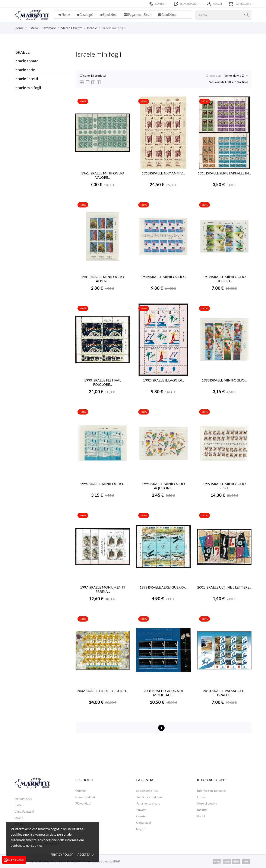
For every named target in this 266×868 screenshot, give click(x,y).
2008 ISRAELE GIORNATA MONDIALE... (163, 693)
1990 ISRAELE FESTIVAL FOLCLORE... (103, 382)
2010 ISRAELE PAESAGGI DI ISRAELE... (224, 693)
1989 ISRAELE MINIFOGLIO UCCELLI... (224, 279)
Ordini (201, 797)
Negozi (141, 829)
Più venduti (83, 803)
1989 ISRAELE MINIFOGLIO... (163, 277)
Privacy (141, 810)
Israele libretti (26, 79)
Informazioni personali (212, 791)
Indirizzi (202, 810)
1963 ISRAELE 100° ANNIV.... (163, 173)
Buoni (201, 816)
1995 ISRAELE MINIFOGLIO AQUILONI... (163, 486)
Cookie (141, 816)
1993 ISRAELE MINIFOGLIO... (224, 380)
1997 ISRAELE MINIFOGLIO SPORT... (224, 486)
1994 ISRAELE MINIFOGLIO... (102, 484)
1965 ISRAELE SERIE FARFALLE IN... (224, 173)
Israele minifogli (28, 88)
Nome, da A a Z (234, 76)
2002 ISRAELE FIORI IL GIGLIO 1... (103, 691)
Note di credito (207, 803)
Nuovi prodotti (85, 797)
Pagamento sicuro (148, 803)
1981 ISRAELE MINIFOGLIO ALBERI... (103, 279)
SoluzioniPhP (110, 861)
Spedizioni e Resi (147, 791)
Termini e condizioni (149, 797)
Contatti (158, 4)
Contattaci (143, 823)
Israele (22, 52)
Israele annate (26, 61)
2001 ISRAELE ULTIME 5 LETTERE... (224, 587)
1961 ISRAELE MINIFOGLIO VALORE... (103, 175)
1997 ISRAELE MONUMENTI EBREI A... (102, 589)
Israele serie (25, 70)
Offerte (81, 791)
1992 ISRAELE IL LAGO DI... (163, 380)
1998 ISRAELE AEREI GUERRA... (163, 587)
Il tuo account (212, 780)
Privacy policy (62, 855)
